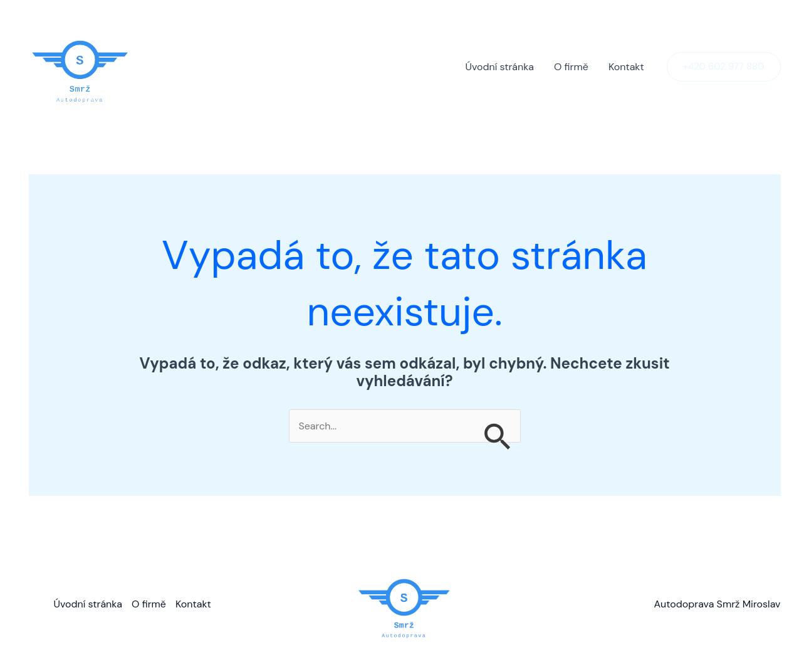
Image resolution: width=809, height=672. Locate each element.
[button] (724, 67)
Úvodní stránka (499, 67)
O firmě (571, 67)
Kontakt (626, 67)
